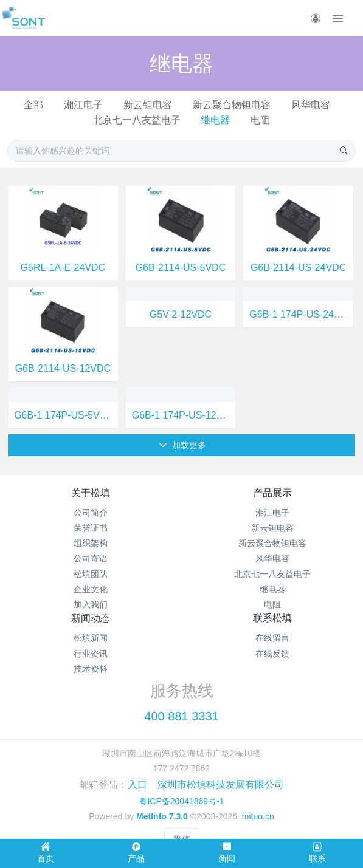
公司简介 (91, 513)
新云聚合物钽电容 (232, 105)
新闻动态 (91, 618)
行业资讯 (91, 654)
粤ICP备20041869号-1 (181, 801)
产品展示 (272, 493)
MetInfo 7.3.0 (162, 816)
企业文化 (91, 589)
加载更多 (183, 445)
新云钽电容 (148, 105)
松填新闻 (91, 638)
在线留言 (272, 638)
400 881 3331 (181, 716)
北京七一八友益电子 (137, 120)
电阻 (260, 120)
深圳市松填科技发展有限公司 (221, 784)
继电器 (215, 120)
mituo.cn (258, 816)
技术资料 (91, 669)
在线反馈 (272, 654)
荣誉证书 (91, 528)
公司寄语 (91, 558)
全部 (33, 105)
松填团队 (91, 574)
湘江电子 (83, 105)
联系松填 (272, 618)
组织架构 (91, 543)
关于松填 (91, 493)
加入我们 (91, 604)
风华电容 (311, 105)
